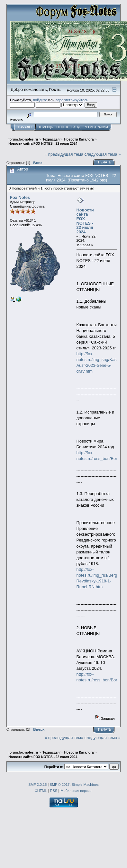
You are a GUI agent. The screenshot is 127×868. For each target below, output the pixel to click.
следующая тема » (103, 154)
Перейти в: (54, 767)
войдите (40, 100)
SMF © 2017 (59, 785)
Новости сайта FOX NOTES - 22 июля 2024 (85, 221)
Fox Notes (20, 197)
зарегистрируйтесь (72, 100)
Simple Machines (85, 785)
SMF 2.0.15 (37, 785)
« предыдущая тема (64, 154)
